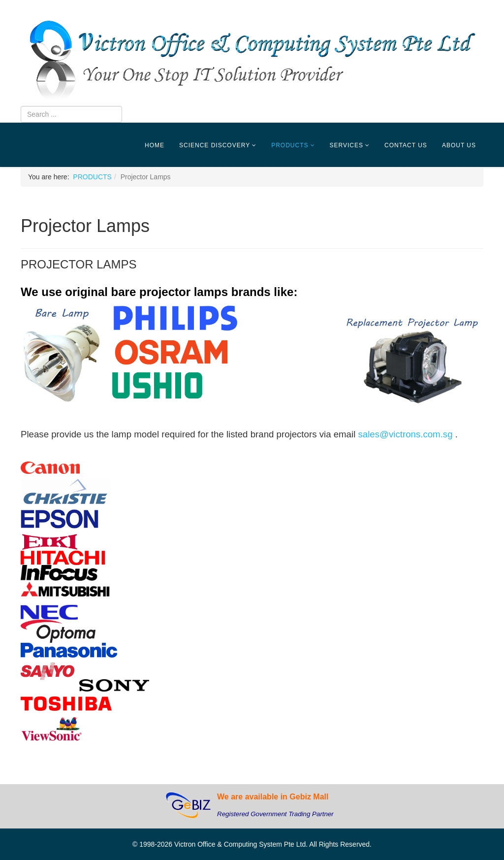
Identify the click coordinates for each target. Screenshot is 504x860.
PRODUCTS (290, 145)
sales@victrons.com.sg (405, 434)
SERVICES (346, 145)
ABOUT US (459, 145)
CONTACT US (406, 145)
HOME (155, 145)
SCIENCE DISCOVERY (215, 145)
